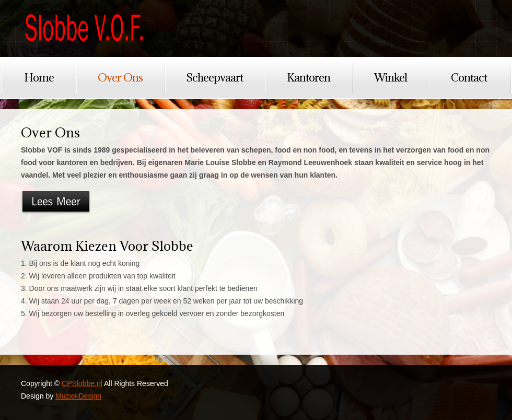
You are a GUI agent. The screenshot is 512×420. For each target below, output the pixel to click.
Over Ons (120, 78)
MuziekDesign (78, 396)
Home (39, 78)
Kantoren (309, 78)
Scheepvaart (215, 78)
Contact (469, 78)
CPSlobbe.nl (82, 383)
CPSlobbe (84, 28)
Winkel (391, 78)
